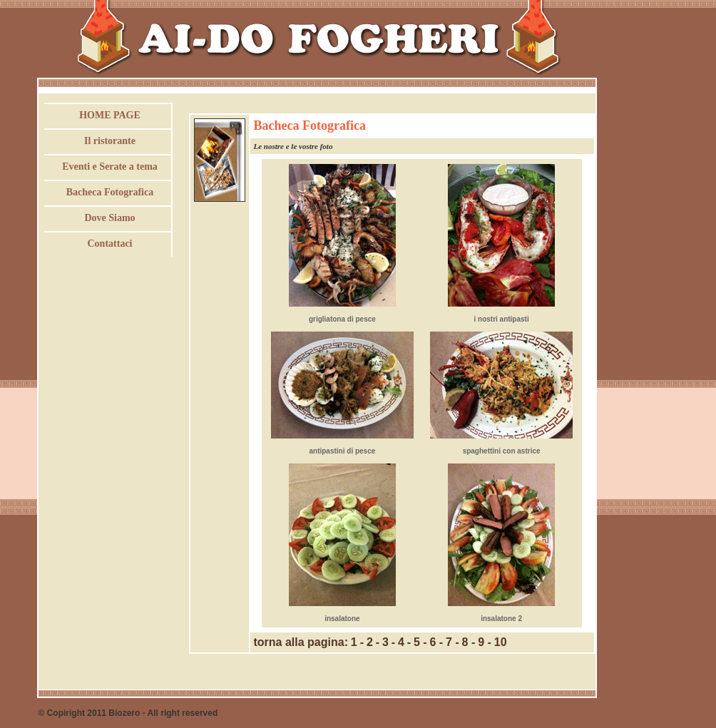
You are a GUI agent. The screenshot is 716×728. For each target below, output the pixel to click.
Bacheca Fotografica (110, 192)
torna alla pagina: (301, 642)
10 (501, 642)
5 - (420, 642)
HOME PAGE (110, 115)
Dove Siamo (109, 218)
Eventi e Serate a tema (110, 166)
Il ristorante (110, 141)
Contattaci (110, 243)
